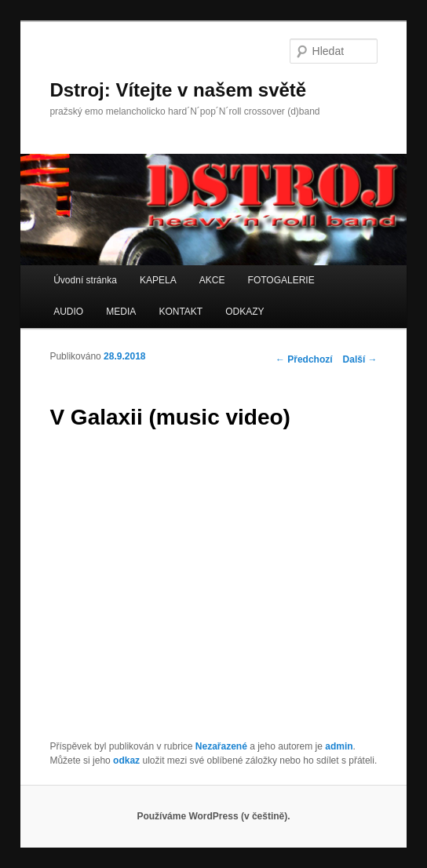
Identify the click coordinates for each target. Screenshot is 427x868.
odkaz (126, 760)
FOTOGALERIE (281, 280)
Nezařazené (221, 746)
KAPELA (158, 280)
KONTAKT (181, 312)
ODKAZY (245, 312)
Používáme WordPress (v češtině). (213, 816)
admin (339, 746)
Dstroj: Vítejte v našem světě (178, 90)
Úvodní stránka (85, 280)
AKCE (212, 280)
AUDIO (68, 312)
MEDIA (121, 312)
